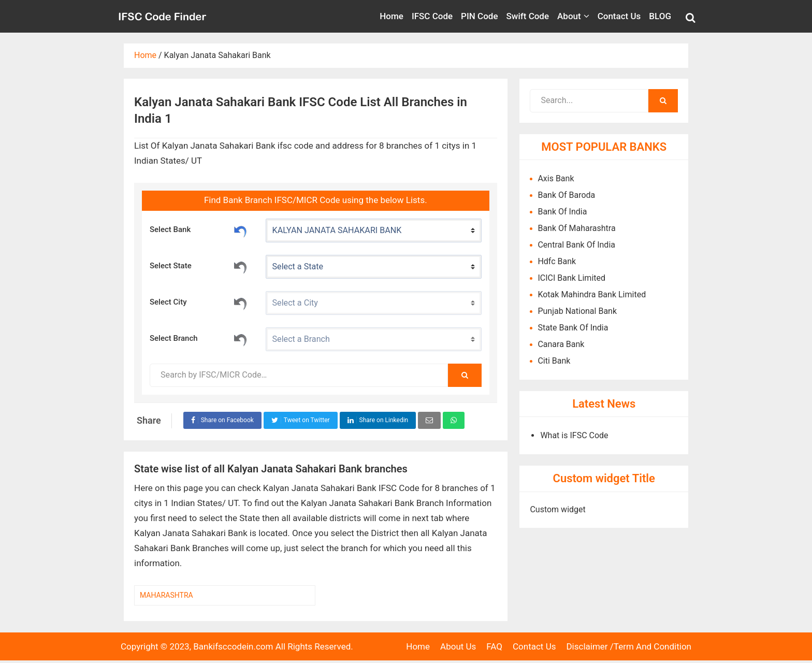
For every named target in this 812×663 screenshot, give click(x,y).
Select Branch (199, 339)
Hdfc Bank (557, 261)
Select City (199, 302)
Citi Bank (554, 361)
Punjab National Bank (577, 311)
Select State (199, 266)
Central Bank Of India (576, 245)
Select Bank (199, 230)
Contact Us (534, 646)
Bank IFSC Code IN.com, (163, 16)
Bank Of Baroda (566, 195)
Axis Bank (556, 178)
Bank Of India (562, 212)
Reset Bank (240, 230)
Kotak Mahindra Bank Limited (592, 294)
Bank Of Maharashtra (576, 228)
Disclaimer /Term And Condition (629, 646)
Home (418, 646)
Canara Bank (561, 344)
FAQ (494, 646)
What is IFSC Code (574, 435)
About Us (458, 646)
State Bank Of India (573, 328)
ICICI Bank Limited (571, 278)
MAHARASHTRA (166, 595)
